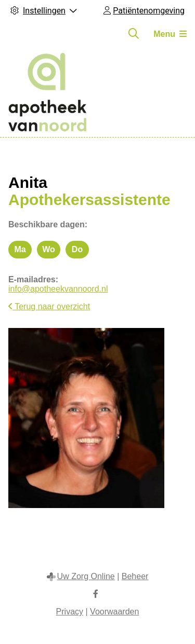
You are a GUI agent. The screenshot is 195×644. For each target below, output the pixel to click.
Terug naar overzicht (49, 306)
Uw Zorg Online (86, 576)
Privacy (70, 612)
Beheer (135, 576)
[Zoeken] (134, 34)
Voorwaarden (114, 612)
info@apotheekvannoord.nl (58, 289)
